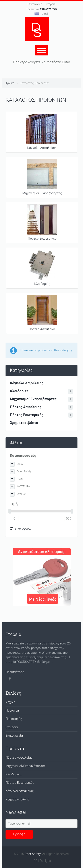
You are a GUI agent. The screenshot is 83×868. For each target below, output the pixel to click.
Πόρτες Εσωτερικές (42, 222)
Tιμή (14, 504)
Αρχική (10, 83)
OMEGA (22, 494)
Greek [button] (41, 14)
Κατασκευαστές (23, 456)
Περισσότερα (15, 672)
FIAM (20, 479)
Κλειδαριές (42, 268)
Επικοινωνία (35, 4)
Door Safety (24, 471)
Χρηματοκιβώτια (24, 423)
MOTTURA (23, 486)
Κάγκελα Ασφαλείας (41, 132)
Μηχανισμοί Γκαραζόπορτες (42, 177)
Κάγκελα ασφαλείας (20, 791)
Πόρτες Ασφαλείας (42, 313)
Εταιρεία (12, 727)
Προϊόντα (12, 710)
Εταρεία (51, 4)
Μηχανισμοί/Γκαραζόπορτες (26, 766)
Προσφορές (14, 719)
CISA (20, 464)
